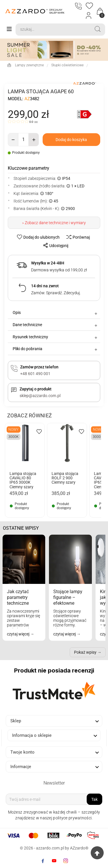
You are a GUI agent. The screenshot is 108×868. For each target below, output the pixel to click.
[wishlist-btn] (39, 237)
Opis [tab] (55, 313)
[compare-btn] (76, 237)
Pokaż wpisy (85, 652)
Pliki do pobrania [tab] (55, 349)
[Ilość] (23, 140)
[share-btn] (54, 245)
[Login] (89, 16)
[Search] (53, 30)
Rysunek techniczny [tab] (55, 337)
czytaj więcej (19, 634)
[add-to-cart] (71, 140)
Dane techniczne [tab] (55, 325)
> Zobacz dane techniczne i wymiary (54, 223)
